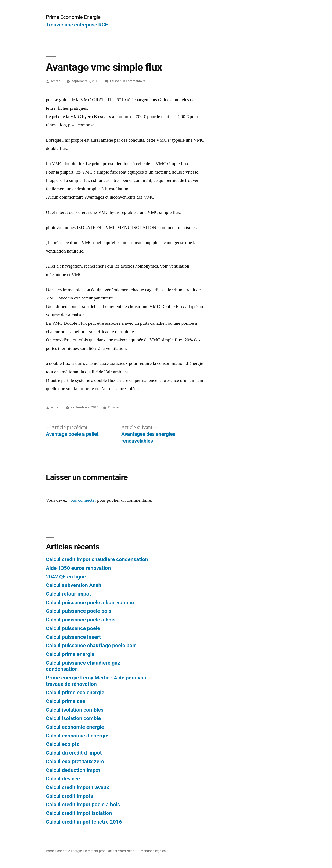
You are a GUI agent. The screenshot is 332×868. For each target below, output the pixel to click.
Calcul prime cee (66, 701)
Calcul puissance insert (73, 637)
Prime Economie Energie (73, 17)
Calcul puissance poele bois (79, 611)
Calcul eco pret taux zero (75, 761)
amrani (56, 81)
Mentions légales (153, 851)
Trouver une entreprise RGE (77, 25)
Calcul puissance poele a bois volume (90, 602)
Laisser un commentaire (128, 81)
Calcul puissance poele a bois (81, 620)
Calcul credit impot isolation (79, 813)
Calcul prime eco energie (75, 692)
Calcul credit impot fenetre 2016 (84, 822)
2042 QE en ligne (66, 577)
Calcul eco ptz (63, 744)
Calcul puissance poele (73, 628)
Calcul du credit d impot (74, 753)
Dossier (114, 407)
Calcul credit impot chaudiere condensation (97, 559)
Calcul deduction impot (73, 770)
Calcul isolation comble (73, 718)
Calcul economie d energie (77, 736)
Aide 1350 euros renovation (78, 568)
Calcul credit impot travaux (77, 787)
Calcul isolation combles (75, 710)
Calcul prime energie (70, 654)
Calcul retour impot (68, 594)
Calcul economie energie (75, 727)
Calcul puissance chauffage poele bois (91, 645)
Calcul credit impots (70, 796)
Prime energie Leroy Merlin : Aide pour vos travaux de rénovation (96, 681)
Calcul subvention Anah (74, 585)
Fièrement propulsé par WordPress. (109, 851)
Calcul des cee (63, 779)
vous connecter (82, 500)
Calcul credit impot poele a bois (83, 804)
